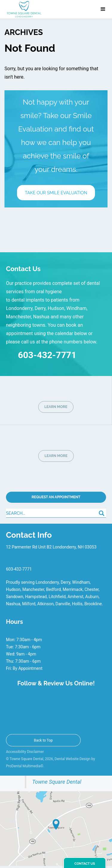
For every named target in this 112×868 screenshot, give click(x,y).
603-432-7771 (41, 354)
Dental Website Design (73, 759)
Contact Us (85, 864)
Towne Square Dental (57, 782)
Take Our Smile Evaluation (56, 193)
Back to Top (43, 740)
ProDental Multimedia (23, 766)
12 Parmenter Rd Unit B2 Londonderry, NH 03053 (51, 547)
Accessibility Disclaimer (25, 752)
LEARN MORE (56, 407)
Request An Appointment (56, 497)
